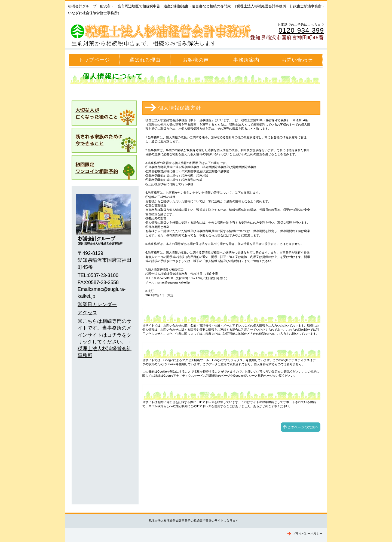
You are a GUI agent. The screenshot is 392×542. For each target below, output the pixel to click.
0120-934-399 (301, 30)
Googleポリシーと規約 (248, 376)
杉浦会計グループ (163, 33)
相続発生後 (104, 113)
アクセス (87, 313)
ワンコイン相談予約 (104, 168)
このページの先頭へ (301, 427)
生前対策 (104, 140)
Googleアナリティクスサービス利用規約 (191, 376)
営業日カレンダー (97, 305)
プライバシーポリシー (308, 534)
